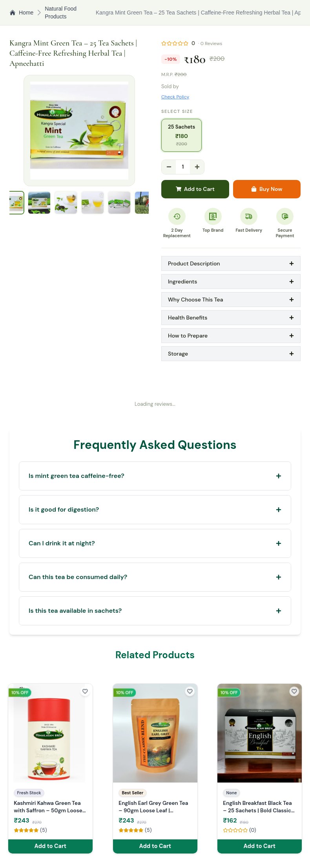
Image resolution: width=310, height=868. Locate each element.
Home (21, 13)
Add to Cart (195, 189)
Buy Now (267, 189)
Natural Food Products (61, 13)
